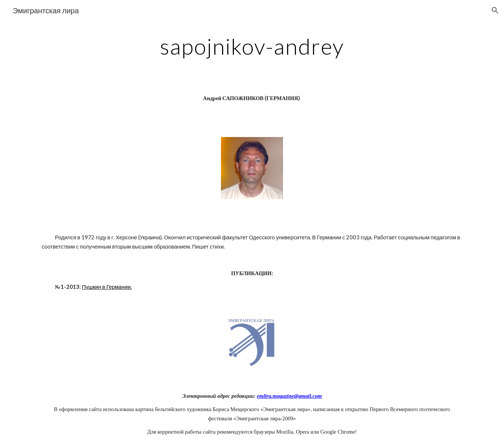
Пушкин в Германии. (107, 287)
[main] (252, 46)
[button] (495, 10)
